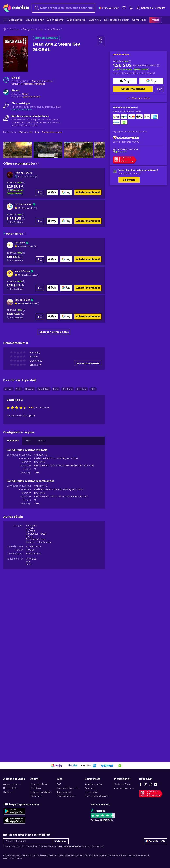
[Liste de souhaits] (124, 8)
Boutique (14, 29)
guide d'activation (32, 97)
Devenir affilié (91, 792)
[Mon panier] (131, 8)
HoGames (20, 243)
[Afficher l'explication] (35, 208)
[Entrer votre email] (28, 841)
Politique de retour (66, 796)
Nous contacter (11, 788)
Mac (28, 562)
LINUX (42, 441)
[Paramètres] (109, 8)
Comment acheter (39, 784)
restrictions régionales (35, 84)
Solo (19, 389)
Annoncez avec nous (124, 788)
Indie (56, 389)
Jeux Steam (53, 29)
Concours (90, 788)
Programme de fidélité (41, 792)
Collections (36, 788)
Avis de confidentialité (138, 855)
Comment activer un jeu (68, 788)
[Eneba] (16, 8)
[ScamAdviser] (126, 138)
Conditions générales (117, 855)
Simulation (43, 389)
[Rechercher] (64, 8)
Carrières (8, 792)
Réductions (36, 796)
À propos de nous (12, 784)
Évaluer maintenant (88, 363)
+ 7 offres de (138, 99)
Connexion (145, 8)
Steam (25, 94)
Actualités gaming (93, 784)
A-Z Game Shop (23, 205)
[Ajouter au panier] (159, 89)
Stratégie (67, 389)
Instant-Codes (22, 271)
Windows (31, 559)
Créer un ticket (64, 792)
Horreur (29, 389)
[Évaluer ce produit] (17, 408)
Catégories (29, 29)
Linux (29, 564)
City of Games (22, 300)
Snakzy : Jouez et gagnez (97, 796)
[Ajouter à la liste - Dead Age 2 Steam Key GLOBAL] (101, 41)
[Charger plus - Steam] (6, 93)
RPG (93, 389)
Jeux (41, 29)
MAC (28, 441)
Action (8, 389)
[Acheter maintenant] (125, 81)
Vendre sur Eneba (122, 784)
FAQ (59, 784)
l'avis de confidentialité (69, 846)
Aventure (82, 389)
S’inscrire (160, 8)
